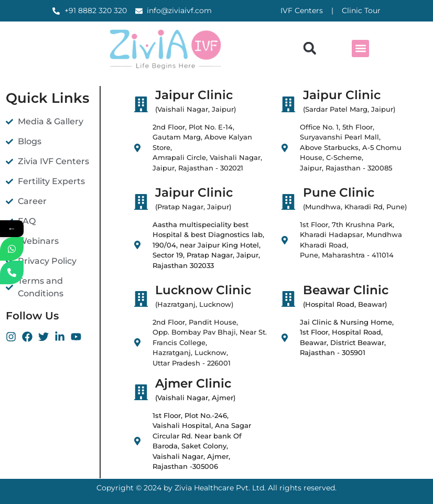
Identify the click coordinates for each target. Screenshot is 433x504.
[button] (310, 49)
